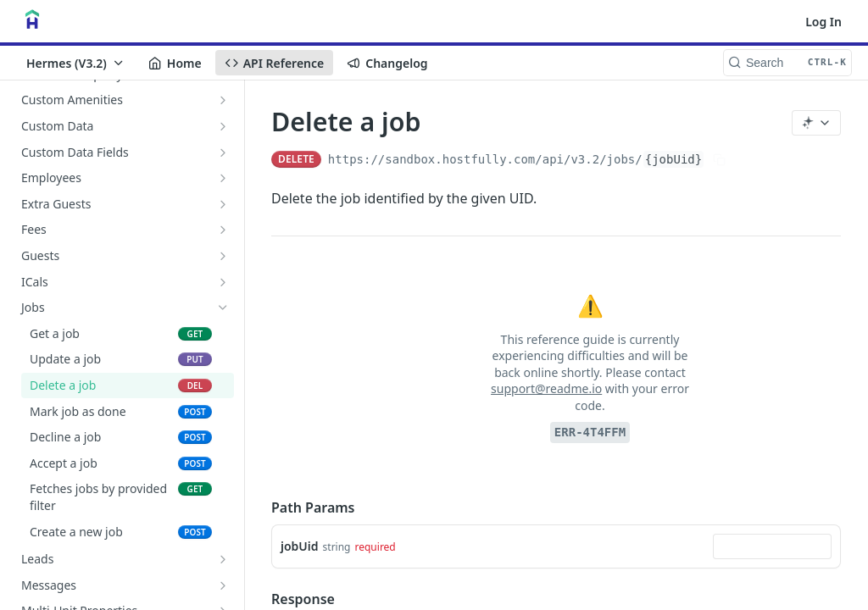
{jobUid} (673, 159)
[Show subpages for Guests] (223, 256)
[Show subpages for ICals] (223, 282)
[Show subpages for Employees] (223, 178)
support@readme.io (546, 388)
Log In (823, 22)
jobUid (300, 546)
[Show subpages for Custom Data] (223, 126)
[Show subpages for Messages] (223, 585)
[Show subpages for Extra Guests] (223, 204)
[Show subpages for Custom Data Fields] (223, 152)
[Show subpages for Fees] (223, 230)
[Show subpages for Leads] (223, 559)
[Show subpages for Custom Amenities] (223, 100)
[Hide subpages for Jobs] (223, 308)
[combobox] (772, 546)
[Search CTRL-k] (787, 63)
